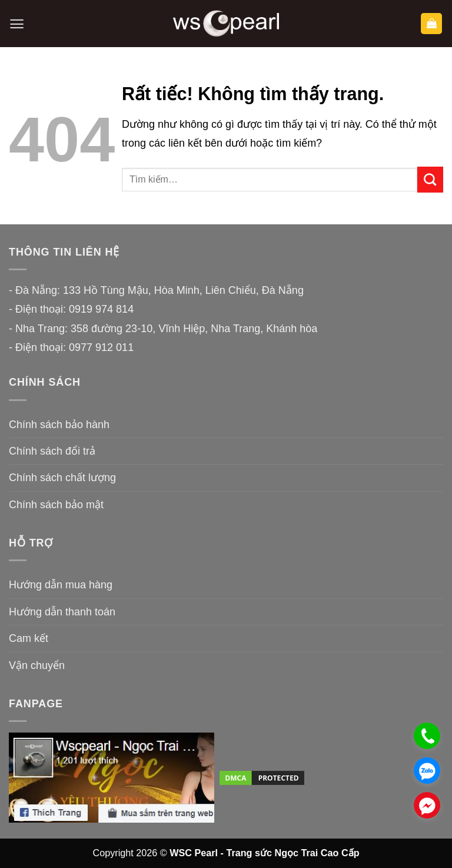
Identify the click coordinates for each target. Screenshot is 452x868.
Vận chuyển (37, 665)
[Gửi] (430, 180)
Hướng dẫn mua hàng (61, 585)
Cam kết (29, 638)
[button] (17, 24)
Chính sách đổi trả (52, 451)
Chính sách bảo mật (56, 505)
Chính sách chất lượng (62, 478)
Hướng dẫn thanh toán (62, 612)
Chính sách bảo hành (59, 425)
